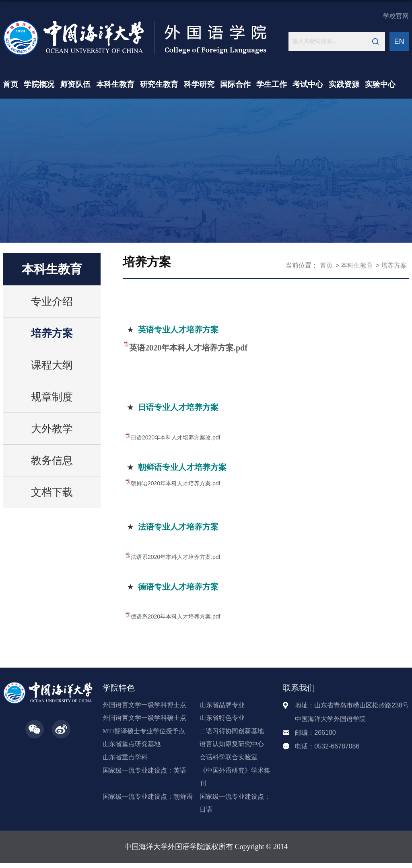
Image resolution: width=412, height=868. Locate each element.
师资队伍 (75, 84)
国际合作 (235, 84)
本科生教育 (115, 84)
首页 (10, 84)
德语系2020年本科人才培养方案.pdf (176, 616)
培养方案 (394, 265)
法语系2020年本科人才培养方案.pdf (176, 557)
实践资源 (344, 84)
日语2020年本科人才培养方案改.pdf (176, 437)
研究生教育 (159, 84)
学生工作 (272, 84)
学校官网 (396, 16)
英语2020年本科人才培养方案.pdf (188, 348)
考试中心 (308, 84)
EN (399, 41)
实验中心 (380, 84)
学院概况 (39, 84)
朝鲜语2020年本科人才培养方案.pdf (176, 483)
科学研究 (199, 84)
